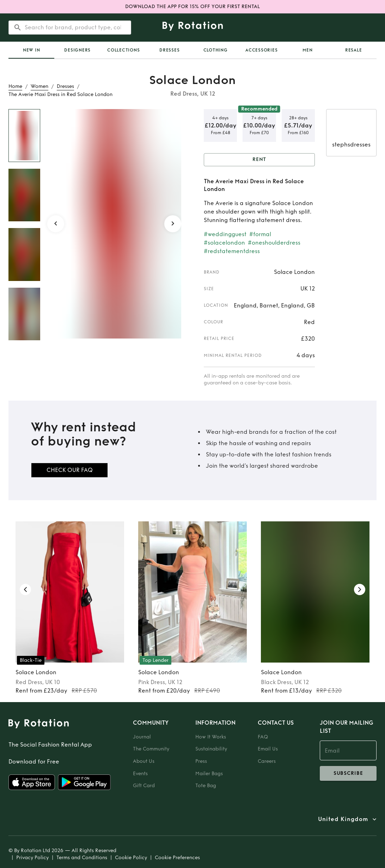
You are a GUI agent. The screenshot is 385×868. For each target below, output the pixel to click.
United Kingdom (343, 819)
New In (32, 50)
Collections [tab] (123, 50)
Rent (259, 160)
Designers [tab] (77, 50)
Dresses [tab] (169, 50)
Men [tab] (307, 50)
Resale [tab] (354, 50)
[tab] (31, 50)
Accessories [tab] (261, 50)
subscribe (348, 773)
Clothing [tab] (216, 50)
